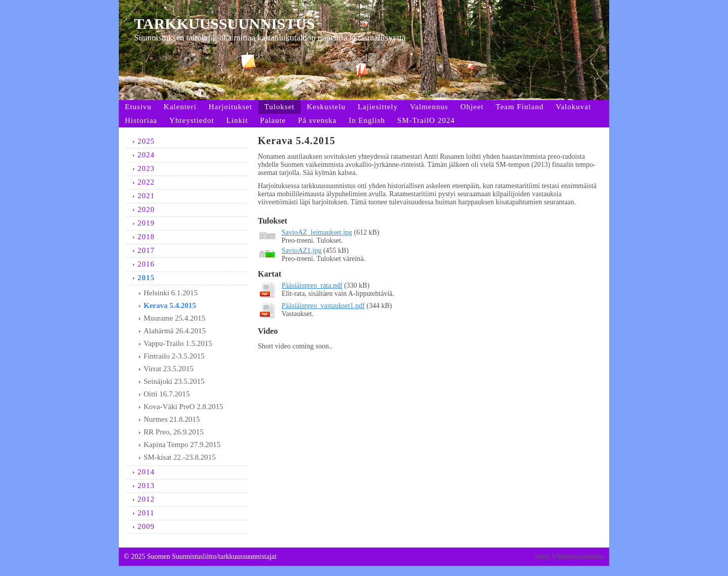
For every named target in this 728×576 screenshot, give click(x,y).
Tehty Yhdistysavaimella (569, 557)
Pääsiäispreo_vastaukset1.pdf (323, 306)
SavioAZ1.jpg (302, 251)
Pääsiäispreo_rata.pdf (312, 285)
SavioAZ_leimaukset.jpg (317, 232)
